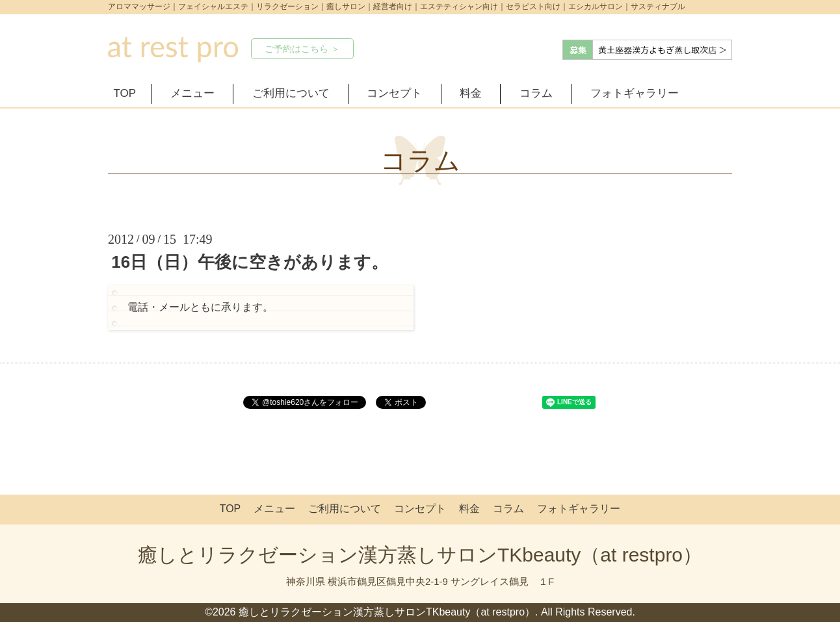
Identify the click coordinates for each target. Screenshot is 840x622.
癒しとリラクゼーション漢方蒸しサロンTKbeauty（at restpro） (420, 555)
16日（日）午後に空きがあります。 (250, 262)
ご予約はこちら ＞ (302, 49)
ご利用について (291, 93)
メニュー (192, 93)
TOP (125, 93)
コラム (536, 93)
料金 (471, 93)
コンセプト (394, 93)
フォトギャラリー (635, 93)
